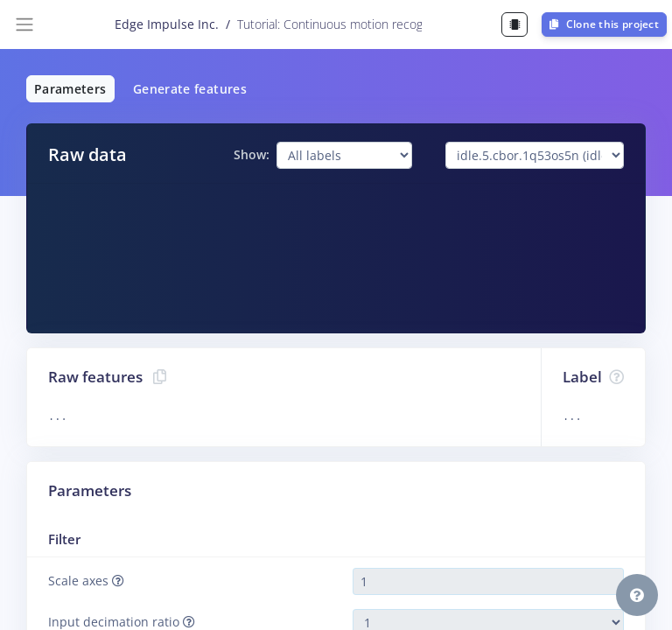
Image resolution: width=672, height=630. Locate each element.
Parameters (70, 89)
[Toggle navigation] (24, 24)
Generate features (190, 89)
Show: (252, 154)
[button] (637, 595)
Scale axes (86, 581)
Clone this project (604, 24)
